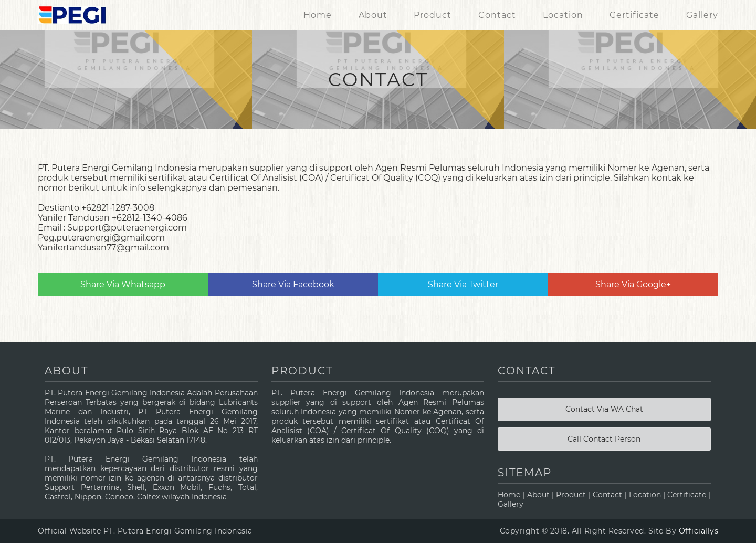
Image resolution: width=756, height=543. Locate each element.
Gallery (702, 15)
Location (563, 15)
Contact (497, 15)
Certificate (634, 15)
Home (318, 15)
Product (433, 15)
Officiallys (699, 531)
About (373, 15)
